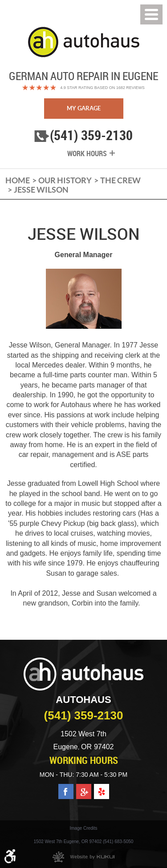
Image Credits (83, 828)
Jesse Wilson (41, 190)
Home (18, 180)
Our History (65, 180)
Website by (83, 857)
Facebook (66, 788)
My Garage (84, 108)
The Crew (120, 180)
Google (84, 788)
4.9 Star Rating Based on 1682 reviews (102, 88)
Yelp (101, 788)
